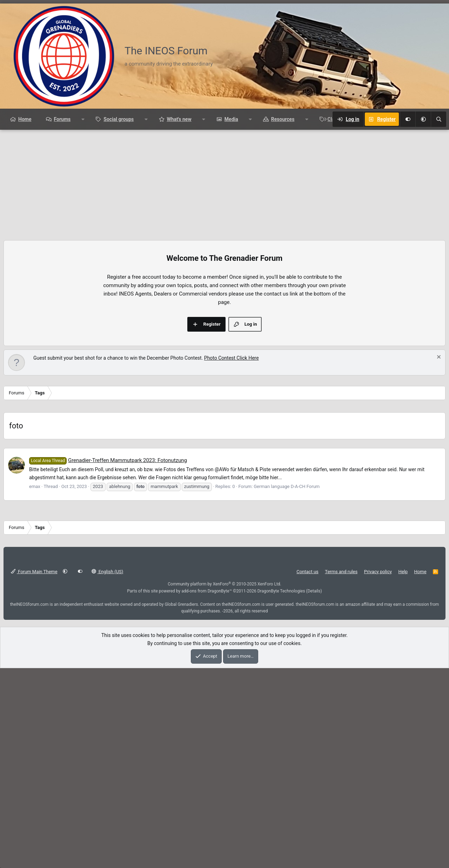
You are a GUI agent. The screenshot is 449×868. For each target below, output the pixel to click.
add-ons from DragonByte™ (207, 689)
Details (314, 689)
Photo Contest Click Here (232, 358)
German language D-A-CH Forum (287, 585)
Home (25, 119)
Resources (283, 119)
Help (403, 670)
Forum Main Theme (34, 670)
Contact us (307, 670)
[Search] (438, 119)
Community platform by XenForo (224, 682)
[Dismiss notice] (438, 358)
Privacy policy (378, 670)
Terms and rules (341, 670)
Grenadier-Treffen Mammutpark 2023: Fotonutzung (108, 558)
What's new (179, 119)
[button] (423, 119)
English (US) (108, 670)
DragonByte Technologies (281, 689)
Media (231, 119)
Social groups (119, 119)
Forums (62, 119)
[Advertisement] (224, 182)
